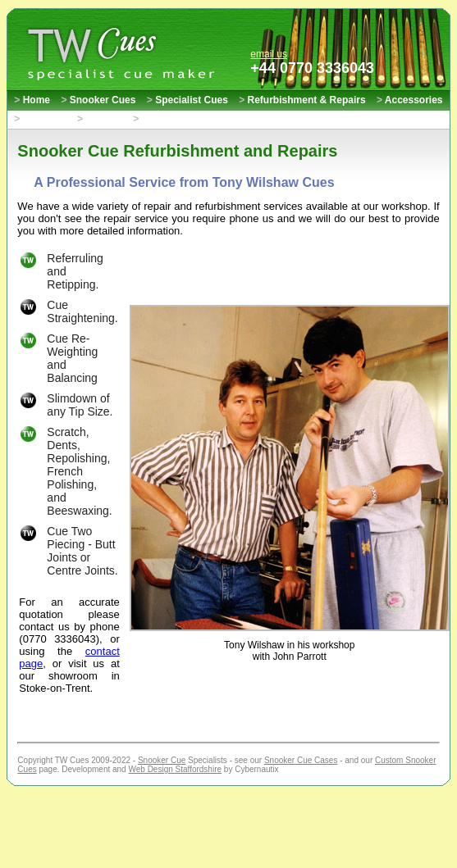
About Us (40, 119)
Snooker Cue (162, 760)
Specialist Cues (187, 100)
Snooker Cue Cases (301, 760)
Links (150, 119)
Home (32, 100)
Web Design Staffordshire (175, 769)
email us (269, 54)
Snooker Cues (98, 100)
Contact (100, 119)
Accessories (410, 100)
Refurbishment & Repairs (302, 100)
